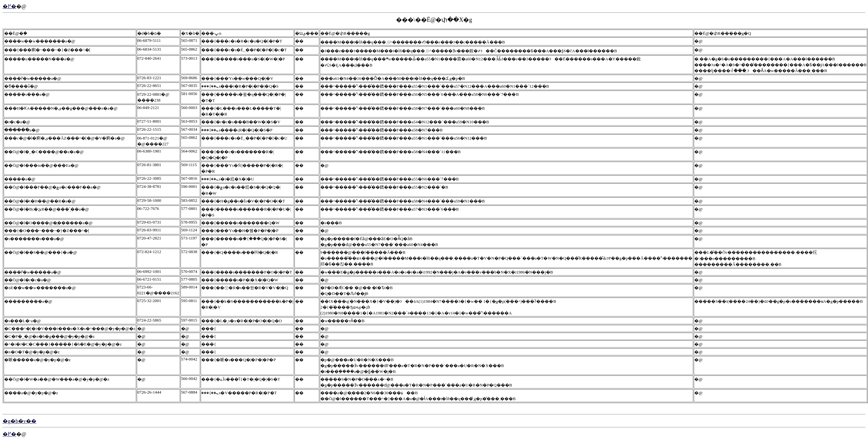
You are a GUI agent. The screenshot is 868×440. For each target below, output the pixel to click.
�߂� (9, 6)
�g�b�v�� (19, 421)
